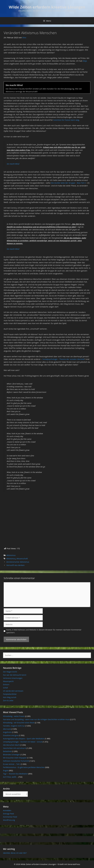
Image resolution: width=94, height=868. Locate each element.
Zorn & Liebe (8, 700)
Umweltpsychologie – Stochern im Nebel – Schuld (23, 742)
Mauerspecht (8, 681)
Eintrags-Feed (9, 814)
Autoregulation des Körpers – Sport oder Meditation (24, 739)
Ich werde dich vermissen (13, 691)
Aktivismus (11, 555)
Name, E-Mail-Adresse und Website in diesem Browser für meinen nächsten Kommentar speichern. (44, 631)
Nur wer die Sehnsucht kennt (15, 675)
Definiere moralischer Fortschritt (16, 761)
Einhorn (6, 685)
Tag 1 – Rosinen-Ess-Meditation (15, 774)
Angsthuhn (7, 732)
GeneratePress (74, 864)
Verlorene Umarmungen (13, 678)
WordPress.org (9, 820)
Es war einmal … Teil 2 (12, 764)
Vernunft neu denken (15, 565)
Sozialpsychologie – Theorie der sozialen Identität (63, 359)
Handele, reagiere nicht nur (14, 726)
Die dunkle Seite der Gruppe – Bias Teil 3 (68, 183)
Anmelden (7, 810)
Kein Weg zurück (10, 697)
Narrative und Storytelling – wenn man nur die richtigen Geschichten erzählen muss (36, 719)
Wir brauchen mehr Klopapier (15, 758)
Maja (85, 61)
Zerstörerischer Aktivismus (18, 562)
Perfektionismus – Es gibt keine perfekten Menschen (24, 767)
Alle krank (7, 729)
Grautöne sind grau (11, 735)
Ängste (6, 771)
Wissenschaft (22, 559)
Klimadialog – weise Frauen (14, 716)
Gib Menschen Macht (12, 745)
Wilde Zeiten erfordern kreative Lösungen (47, 7)
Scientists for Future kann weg (66, 120)
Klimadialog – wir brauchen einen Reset (19, 723)
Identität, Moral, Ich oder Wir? (15, 853)
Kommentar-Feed (10, 817)
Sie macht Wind (13, 164)
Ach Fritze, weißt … (10, 777)
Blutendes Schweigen (12, 755)
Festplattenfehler (10, 694)
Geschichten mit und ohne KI (15, 748)
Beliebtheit (7, 751)
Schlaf (5, 688)
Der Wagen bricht (10, 672)
